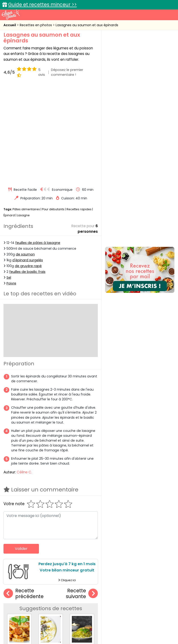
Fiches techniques (113, 589)
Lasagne (23, 119)
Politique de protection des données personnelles (133, 626)
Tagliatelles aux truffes (59, 550)
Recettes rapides (79, 113)
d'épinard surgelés (28, 163)
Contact (60, 621)
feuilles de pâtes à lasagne (38, 146)
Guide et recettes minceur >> (42, 5)
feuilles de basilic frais (27, 175)
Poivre (11, 187)
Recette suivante (82, 497)
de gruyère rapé (28, 169)
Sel (9, 181)
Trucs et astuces (154, 589)
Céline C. (24, 376)
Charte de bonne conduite (30, 626)
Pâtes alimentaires (26, 113)
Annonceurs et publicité (29, 621)
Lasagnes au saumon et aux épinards (87, 25)
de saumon (25, 158)
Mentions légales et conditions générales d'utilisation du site (119, 621)
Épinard (9, 119)
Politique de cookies (72, 626)
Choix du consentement (93, 630)
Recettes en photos (36, 25)
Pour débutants (53, 113)
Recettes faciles (26, 589)
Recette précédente (24, 497)
